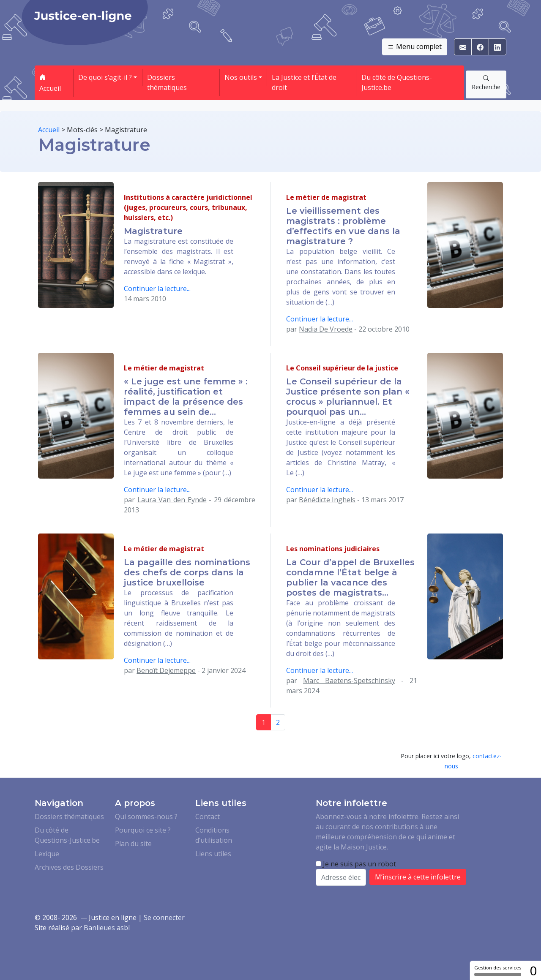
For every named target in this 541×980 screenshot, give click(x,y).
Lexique (47, 854)
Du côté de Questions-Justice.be (397, 82)
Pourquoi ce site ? (143, 830)
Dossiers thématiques (167, 82)
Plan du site (133, 844)
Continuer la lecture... (157, 289)
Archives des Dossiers (69, 867)
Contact (208, 817)
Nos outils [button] (241, 77)
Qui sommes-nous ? (146, 817)
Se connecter (164, 917)
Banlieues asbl (107, 928)
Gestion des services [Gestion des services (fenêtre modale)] (498, 970)
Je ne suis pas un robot (356, 864)
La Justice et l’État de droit (304, 82)
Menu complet (415, 47)
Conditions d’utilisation (214, 835)
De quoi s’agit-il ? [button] (105, 77)
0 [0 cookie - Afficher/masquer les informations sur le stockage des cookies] (533, 970)
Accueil (50, 83)
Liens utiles (213, 854)
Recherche (486, 82)
